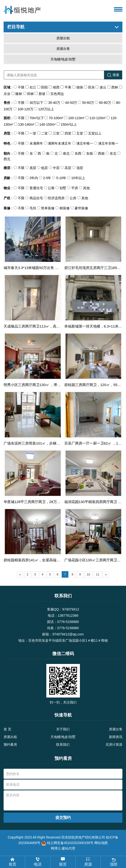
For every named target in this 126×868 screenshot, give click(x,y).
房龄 (7, 178)
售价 (7, 103)
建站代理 (68, 848)
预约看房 (10, 745)
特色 (7, 143)
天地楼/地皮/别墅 (63, 737)
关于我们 (63, 729)
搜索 (113, 75)
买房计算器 (114, 745)
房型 (7, 133)
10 (88, 574)
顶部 (113, 862)
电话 (38, 862)
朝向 (7, 153)
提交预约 (63, 818)
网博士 (56, 848)
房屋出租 (10, 737)
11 (97, 574)
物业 (7, 188)
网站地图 (101, 843)
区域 (7, 87)
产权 (7, 198)
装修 (7, 208)
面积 (7, 118)
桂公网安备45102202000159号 (70, 843)
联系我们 (63, 745)
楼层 (7, 168)
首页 (12, 862)
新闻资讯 (116, 737)
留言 (63, 862)
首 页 (7, 729)
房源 (88, 862)
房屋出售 (116, 729)
